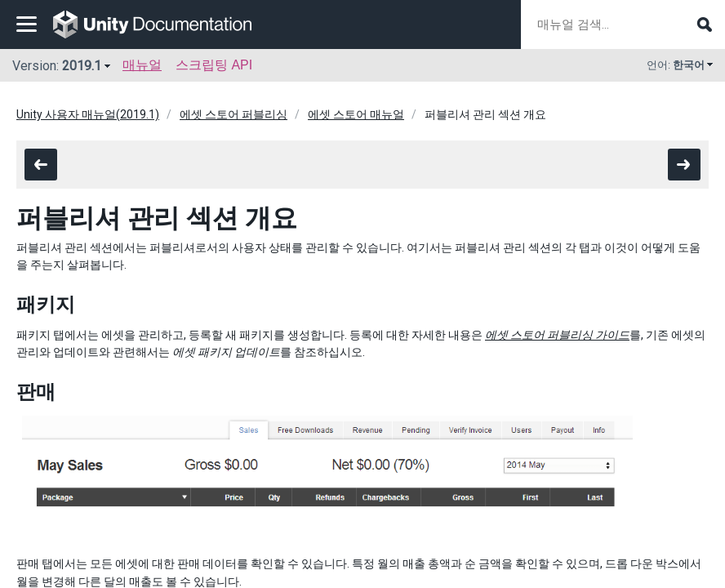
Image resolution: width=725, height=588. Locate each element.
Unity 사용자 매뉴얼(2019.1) (88, 114)
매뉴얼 (142, 65)
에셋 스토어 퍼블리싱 (234, 114)
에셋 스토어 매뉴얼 (356, 114)
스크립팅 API (214, 65)
